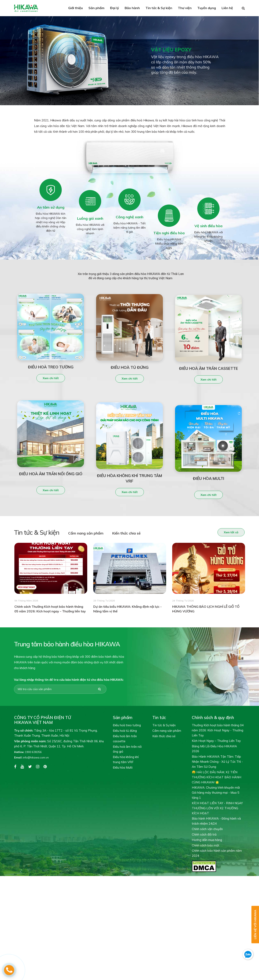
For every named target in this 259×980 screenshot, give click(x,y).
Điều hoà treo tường (127, 725)
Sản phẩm (96, 8)
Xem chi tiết (51, 385)
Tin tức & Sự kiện (159, 8)
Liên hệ (227, 8)
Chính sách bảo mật (206, 845)
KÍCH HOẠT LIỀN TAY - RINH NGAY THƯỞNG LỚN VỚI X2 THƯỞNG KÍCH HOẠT (217, 808)
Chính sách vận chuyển (207, 829)
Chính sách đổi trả (204, 834)
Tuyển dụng (207, 8)
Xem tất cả (224, 532)
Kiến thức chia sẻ (120, 533)
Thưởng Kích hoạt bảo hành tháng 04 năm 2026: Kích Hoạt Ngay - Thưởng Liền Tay (218, 730)
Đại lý (115, 8)
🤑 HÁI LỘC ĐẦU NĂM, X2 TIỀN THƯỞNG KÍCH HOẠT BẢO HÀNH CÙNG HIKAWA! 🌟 (217, 777)
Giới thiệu (75, 8)
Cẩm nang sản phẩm (79, 533)
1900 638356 (28, 752)
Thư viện (185, 8)
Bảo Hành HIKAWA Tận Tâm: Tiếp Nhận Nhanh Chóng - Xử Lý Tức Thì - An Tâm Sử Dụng (217, 762)
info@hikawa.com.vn (31, 757)
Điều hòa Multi (123, 767)
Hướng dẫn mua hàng (207, 840)
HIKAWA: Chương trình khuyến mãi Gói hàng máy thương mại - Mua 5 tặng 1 (216, 793)
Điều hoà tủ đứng (125, 731)
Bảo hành (132, 8)
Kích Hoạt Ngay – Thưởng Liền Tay (216, 741)
